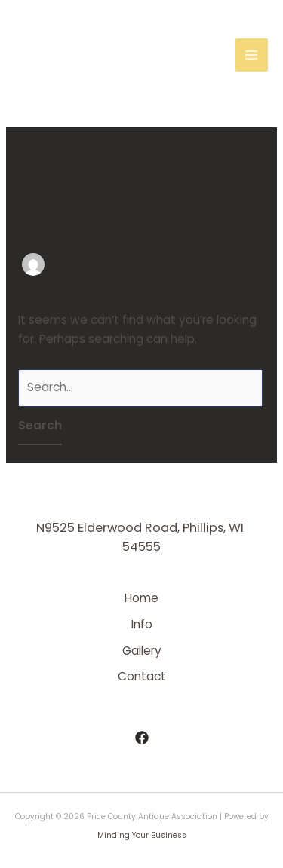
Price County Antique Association (84, 55)
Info (142, 624)
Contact (142, 676)
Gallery (142, 651)
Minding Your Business (142, 835)
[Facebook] (142, 738)
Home (141, 598)
